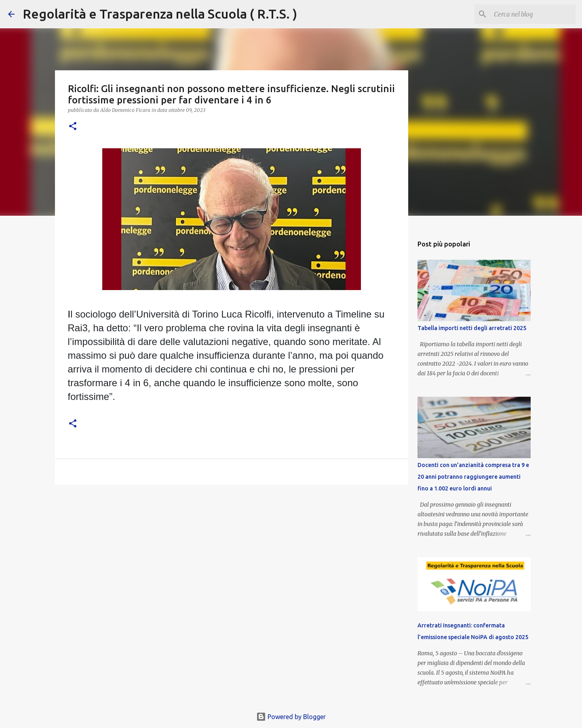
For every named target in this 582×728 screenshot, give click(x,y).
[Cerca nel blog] (533, 14)
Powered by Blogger (291, 717)
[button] (73, 127)
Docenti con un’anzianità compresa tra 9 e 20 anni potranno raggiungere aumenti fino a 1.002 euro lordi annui (473, 477)
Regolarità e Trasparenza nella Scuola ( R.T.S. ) (160, 14)
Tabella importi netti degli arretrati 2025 (472, 328)
